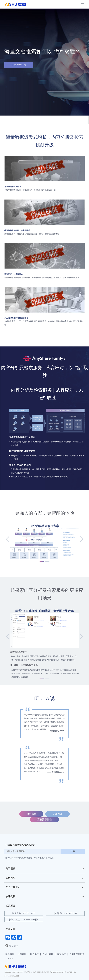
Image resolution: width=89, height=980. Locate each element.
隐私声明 (10, 954)
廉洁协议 (61, 954)
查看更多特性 (45, 819)
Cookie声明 (48, 954)
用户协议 (34, 954)
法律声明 (22, 954)
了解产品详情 (19, 65)
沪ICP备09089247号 (58, 972)
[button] (10, 539)
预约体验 (31, 814)
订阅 (73, 851)
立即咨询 (58, 814)
